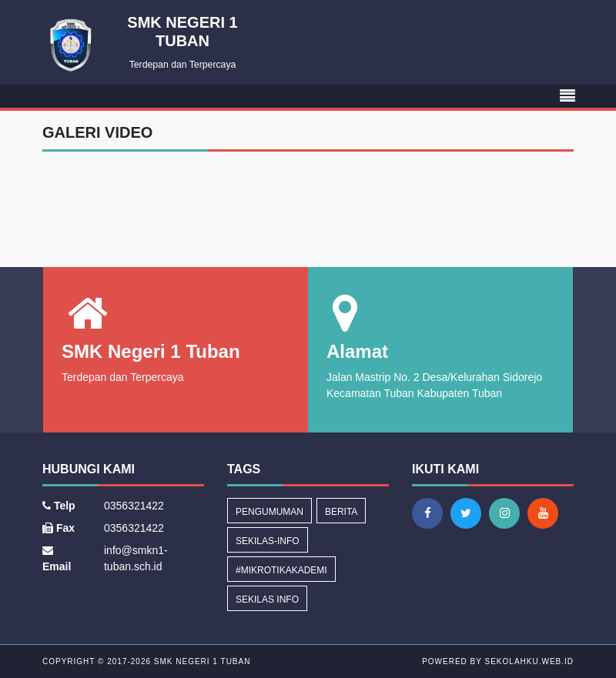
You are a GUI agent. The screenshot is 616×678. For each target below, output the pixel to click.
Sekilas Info (267, 600)
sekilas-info (268, 541)
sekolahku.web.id (529, 661)
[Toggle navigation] (567, 96)
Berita (341, 512)
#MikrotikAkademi (281, 570)
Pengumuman (269, 512)
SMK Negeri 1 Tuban (201, 661)
